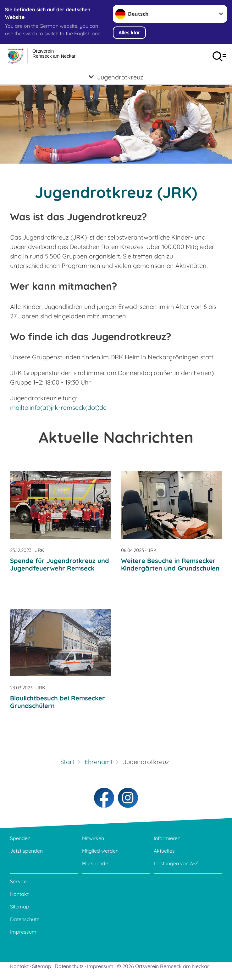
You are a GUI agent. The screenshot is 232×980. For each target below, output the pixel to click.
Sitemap (20, 907)
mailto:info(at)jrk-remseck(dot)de (58, 407)
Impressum (23, 932)
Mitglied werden (100, 851)
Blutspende (95, 863)
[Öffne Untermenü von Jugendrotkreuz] (116, 77)
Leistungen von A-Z (176, 863)
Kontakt (19, 894)
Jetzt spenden (26, 851)
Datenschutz (25, 919)
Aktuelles (164, 851)
